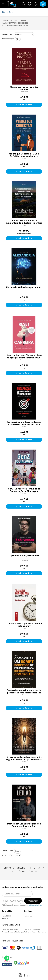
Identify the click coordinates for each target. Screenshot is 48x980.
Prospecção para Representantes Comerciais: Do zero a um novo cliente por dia (24, 423)
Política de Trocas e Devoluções (35, 932)
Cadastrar (33, 901)
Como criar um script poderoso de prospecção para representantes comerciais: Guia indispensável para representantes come (24, 692)
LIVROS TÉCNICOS (18, 20)
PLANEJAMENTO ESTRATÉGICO (16, 26)
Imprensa (5, 918)
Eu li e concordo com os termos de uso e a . (22, 905)
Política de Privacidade (32, 930)
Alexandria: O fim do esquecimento (24, 287)
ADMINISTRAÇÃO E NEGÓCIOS (16, 23)
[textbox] (22, 12)
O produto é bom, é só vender (24, 556)
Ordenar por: (8, 34)
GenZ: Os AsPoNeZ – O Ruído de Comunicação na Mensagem (24, 490)
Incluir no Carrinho (24, 105)
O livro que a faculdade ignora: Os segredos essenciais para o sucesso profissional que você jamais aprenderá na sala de (24, 758)
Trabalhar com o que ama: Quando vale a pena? (24, 625)
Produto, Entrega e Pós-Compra (13, 932)
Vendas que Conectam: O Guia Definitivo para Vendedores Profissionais (24, 155)
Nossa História (7, 916)
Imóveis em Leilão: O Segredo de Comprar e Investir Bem (24, 825)
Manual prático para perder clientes (24, 88)
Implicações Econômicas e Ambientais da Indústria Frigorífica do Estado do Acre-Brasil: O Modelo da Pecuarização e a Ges (24, 222)
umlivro (5, 20)
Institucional (28, 916)
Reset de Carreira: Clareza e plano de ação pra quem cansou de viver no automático (24, 357)
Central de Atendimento (10, 930)
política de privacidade (35, 905)
